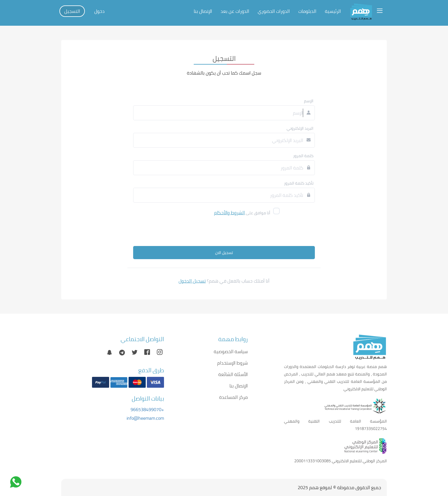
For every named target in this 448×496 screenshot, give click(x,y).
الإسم (309, 101)
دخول (99, 11)
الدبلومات (307, 11)
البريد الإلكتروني (300, 128)
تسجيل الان (224, 253)
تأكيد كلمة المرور (299, 183)
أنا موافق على (242, 213)
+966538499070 (147, 409)
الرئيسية (333, 11)
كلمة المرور (303, 156)
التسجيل (72, 11)
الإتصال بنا (203, 11)
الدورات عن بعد (235, 11)
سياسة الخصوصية (231, 351)
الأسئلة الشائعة (233, 374)
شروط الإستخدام (232, 363)
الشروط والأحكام (229, 213)
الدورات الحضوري (274, 11)
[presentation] (237, 232)
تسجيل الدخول (192, 281)
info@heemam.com (145, 418)
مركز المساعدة (233, 397)
